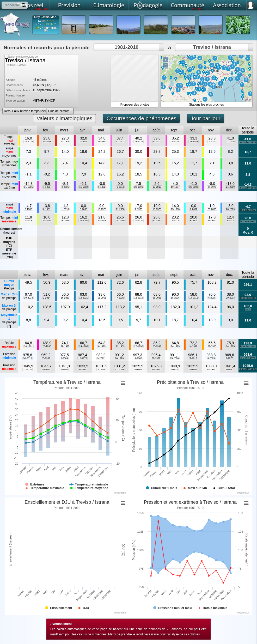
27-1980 (212, 346)
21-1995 (211, 369)
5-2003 (157, 142)
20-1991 (139, 187)
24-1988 (84, 346)
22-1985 (138, 369)
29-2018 (102, 221)
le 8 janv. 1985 (248, 210)
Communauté (188, 6)
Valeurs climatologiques (64, 118)
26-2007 (84, 221)
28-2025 (29, 142)
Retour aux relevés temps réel (25, 111)
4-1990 (64, 369)
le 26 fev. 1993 (248, 347)
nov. (211, 130)
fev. (46, 130)
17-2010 (119, 369)
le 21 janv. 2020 (248, 369)
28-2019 (120, 221)
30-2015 (27, 358)
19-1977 (175, 187)
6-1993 (102, 346)
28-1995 (65, 346)
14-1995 (230, 346)
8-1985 (28, 209)
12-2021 (84, 298)
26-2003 (194, 187)
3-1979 (101, 369)
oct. (193, 130)
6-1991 (47, 209)
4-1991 (47, 187)
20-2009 (230, 209)
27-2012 (193, 358)
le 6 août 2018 (248, 221)
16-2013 (102, 298)
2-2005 (65, 187)
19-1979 (157, 209)
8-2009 (194, 221)
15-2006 (175, 298)
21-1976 (230, 142)
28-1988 (194, 142)
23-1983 (193, 369)
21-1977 (156, 358)
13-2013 (157, 187)
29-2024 (47, 221)
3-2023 (211, 358)
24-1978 (212, 187)
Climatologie (109, 5)
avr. (83, 130)
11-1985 (29, 187)
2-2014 (47, 298)
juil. (138, 130)
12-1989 (120, 346)
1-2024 (175, 142)
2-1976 (229, 358)
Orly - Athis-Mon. (46, 17)
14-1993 (175, 346)
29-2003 (230, 298)
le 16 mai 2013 (248, 298)
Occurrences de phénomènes (142, 118)
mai (101, 130)
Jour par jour (205, 118)
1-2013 (120, 187)
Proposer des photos (135, 105)
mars (64, 130)
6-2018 (157, 221)
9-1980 (229, 369)
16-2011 (65, 298)
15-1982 (84, 187)
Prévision (69, 5)
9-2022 (101, 358)
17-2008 (46, 369)
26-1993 (47, 346)
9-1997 (83, 369)
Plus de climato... (60, 111)
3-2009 (83, 209)
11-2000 (138, 358)
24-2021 (47, 142)
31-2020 (139, 221)
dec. (229, 130)
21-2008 (120, 209)
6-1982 (102, 187)
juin (119, 130)
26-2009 (102, 142)
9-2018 (28, 221)
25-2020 (174, 358)
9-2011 (83, 142)
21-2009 (230, 187)
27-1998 (139, 346)
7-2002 (194, 209)
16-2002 (212, 221)
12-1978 (82, 358)
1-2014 (230, 221)
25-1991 (157, 346)
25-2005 (212, 209)
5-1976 (174, 369)
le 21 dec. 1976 (248, 142)
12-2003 (120, 142)
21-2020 (27, 369)
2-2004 (212, 142)
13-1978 (102, 209)
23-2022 (139, 142)
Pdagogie (148, 5)
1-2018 (65, 209)
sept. (174, 130)
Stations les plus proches (206, 105)
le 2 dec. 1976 (248, 358)
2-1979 (139, 209)
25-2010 (65, 221)
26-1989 (46, 358)
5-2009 (64, 358)
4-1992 (194, 346)
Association (227, 5)
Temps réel (32, 6)
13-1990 (65, 142)
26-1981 (156, 369)
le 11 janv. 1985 (248, 188)
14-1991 (29, 346)
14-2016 (194, 298)
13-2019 (139, 298)
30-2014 (29, 298)
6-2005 (212, 298)
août (156, 130)
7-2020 (120, 298)
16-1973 (119, 358)
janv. (27, 130)
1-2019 (175, 221)
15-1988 (175, 209)
